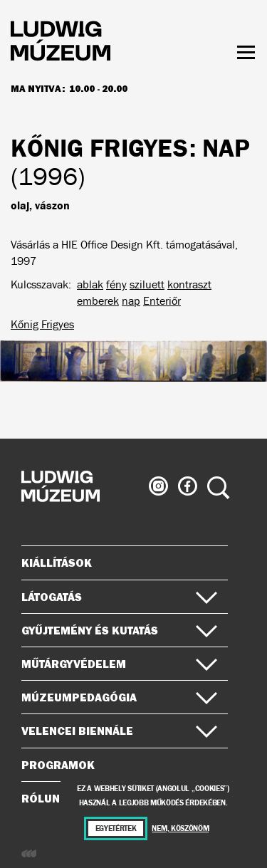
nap (131, 301)
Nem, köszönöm (180, 828)
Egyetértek (116, 828)
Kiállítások (57, 563)
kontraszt (189, 284)
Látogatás (119, 597)
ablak (90, 284)
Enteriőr (162, 301)
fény (116, 284)
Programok (58, 765)
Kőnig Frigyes (42, 324)
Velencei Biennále (119, 731)
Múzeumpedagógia (119, 697)
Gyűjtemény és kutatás (119, 630)
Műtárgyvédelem (119, 664)
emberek (98, 301)
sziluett (147, 284)
